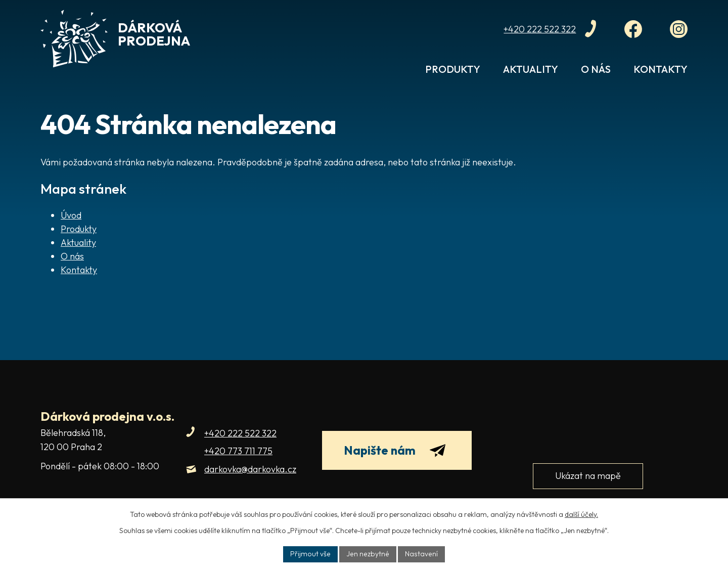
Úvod (397, 74)
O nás (596, 69)
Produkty (453, 69)
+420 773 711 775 (238, 451)
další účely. (581, 514)
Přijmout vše (312, 554)
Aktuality (531, 69)
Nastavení (420, 554)
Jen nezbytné (368, 554)
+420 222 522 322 (240, 433)
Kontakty (661, 69)
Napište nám (395, 451)
